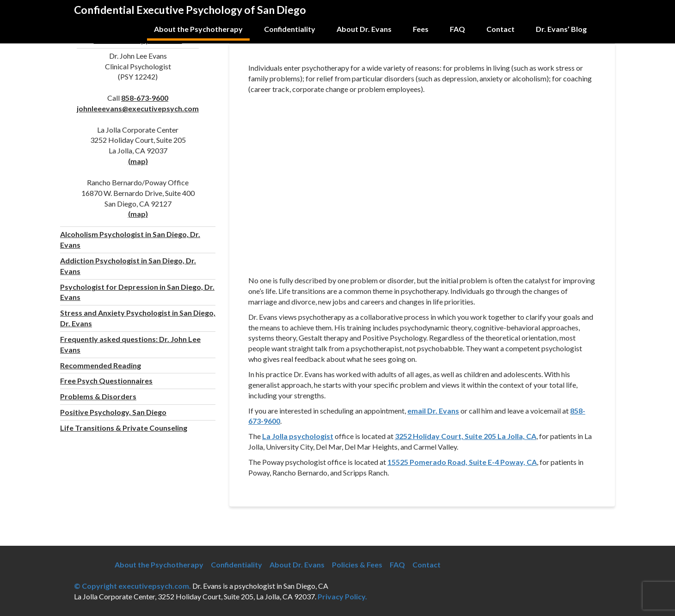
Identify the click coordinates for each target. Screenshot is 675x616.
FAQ (457, 29)
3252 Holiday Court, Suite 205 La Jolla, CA (466, 436)
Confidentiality (290, 29)
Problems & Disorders (98, 396)
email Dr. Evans (433, 411)
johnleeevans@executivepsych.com (138, 108)
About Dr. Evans (364, 29)
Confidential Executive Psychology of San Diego (190, 10)
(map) (138, 161)
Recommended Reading (101, 365)
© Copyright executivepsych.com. (132, 586)
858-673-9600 (145, 98)
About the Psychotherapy (198, 29)
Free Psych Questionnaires (106, 381)
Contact (500, 29)
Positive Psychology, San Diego (113, 412)
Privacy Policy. (342, 596)
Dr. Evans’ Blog (561, 29)
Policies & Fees (357, 564)
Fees (421, 29)
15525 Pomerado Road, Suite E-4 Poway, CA (462, 462)
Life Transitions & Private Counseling (124, 428)
